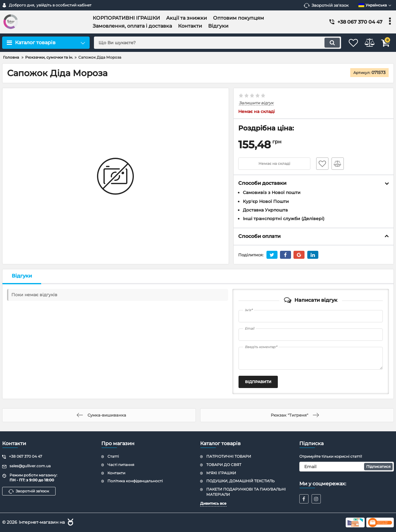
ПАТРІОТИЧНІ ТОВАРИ (229, 456)
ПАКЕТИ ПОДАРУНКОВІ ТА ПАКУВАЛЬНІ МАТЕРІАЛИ (246, 492)
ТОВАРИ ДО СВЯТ (224, 465)
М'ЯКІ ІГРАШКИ (221, 473)
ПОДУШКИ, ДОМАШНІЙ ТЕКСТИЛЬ (241, 481)
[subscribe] (347, 467)
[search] (210, 43)
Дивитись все (213, 503)
